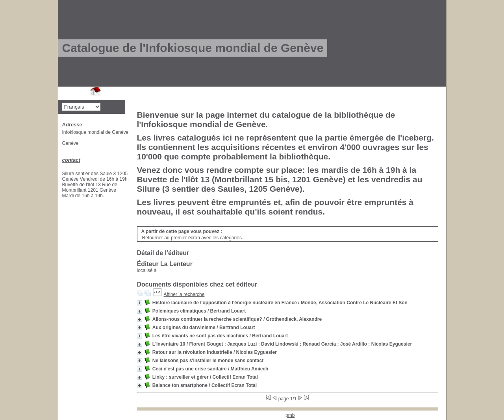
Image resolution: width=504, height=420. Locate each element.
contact (71, 160)
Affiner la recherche (184, 294)
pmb (290, 415)
